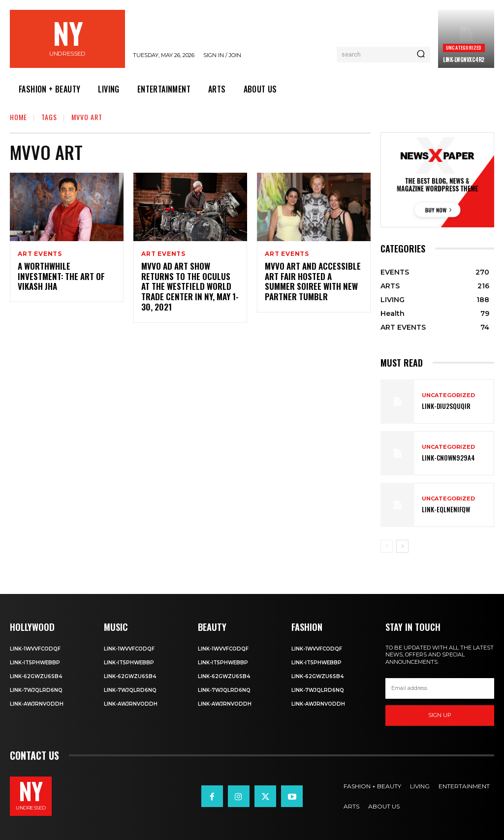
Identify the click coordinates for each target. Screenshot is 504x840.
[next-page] (402, 546)
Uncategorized (464, 47)
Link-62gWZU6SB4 (36, 676)
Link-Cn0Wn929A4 (446, 458)
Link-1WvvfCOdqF (35, 648)
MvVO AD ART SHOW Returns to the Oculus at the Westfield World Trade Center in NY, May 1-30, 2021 (190, 282)
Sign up (440, 715)
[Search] (421, 55)
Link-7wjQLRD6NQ (36, 690)
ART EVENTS (40, 254)
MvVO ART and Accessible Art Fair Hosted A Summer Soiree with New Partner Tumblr (311, 282)
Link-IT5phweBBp (35, 662)
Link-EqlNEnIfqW (443, 510)
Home (18, 117)
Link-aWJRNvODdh (37, 703)
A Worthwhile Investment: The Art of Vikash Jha (64, 272)
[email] (440, 688)
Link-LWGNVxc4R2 (464, 60)
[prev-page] (387, 546)
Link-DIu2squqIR (443, 406)
